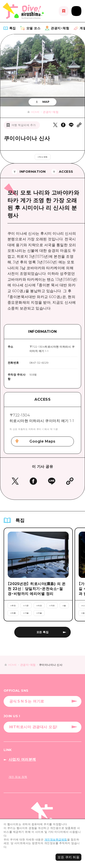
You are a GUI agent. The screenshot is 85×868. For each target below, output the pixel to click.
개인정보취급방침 (56, 839)
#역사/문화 (43, 157)
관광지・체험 (51, 112)
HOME (35, 112)
